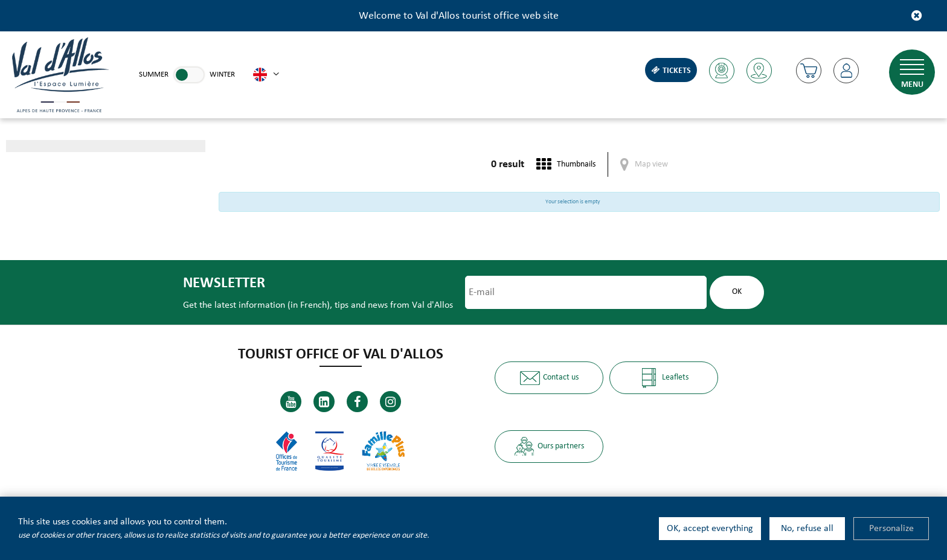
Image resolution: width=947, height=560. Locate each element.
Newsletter (224, 283)
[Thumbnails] (566, 164)
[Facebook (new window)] (357, 402)
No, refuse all (807, 529)
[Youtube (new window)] (291, 402)
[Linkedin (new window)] (324, 402)
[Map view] (644, 164)
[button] (809, 71)
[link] (189, 75)
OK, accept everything (710, 529)
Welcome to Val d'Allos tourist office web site (459, 16)
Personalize (891, 529)
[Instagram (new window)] (390, 402)
